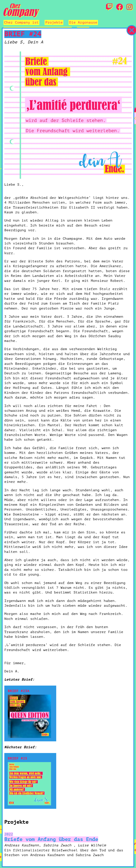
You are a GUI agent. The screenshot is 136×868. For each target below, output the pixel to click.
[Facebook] (120, 7)
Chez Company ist (21, 22)
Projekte (54, 22)
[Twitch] (109, 7)
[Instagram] (130, 7)
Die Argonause (83, 22)
